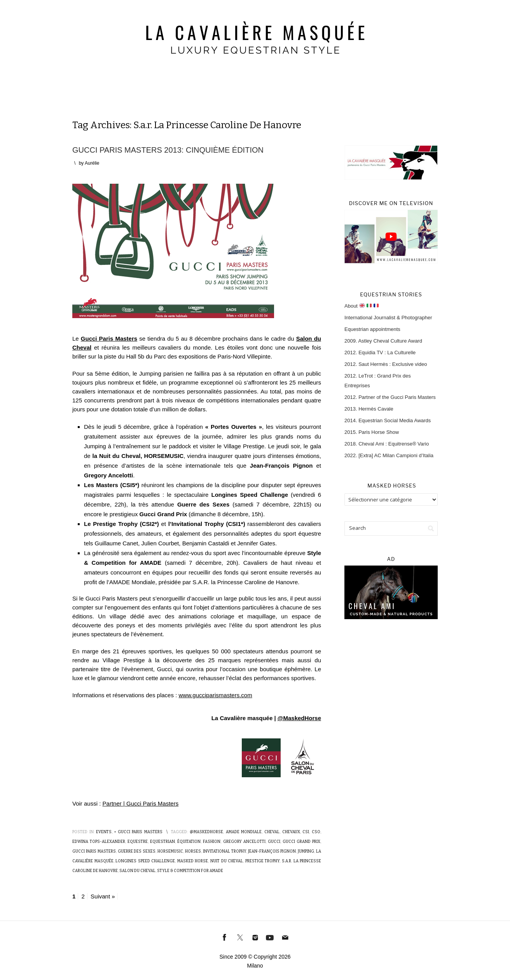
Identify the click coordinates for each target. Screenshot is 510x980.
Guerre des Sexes (137, 851)
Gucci (274, 842)
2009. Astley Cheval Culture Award (383, 341)
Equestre (138, 842)
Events (104, 832)
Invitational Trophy (224, 851)
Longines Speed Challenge (145, 861)
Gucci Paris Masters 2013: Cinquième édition (168, 150)
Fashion (212, 842)
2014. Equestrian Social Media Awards (388, 420)
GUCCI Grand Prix (301, 842)
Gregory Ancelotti (244, 842)
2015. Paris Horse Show (372, 432)
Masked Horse (193, 861)
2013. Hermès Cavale (369, 409)
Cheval (272, 832)
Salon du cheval (137, 871)
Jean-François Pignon (272, 851)
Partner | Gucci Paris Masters (141, 803)
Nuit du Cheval (227, 861)
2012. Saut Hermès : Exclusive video (386, 364)
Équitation (189, 842)
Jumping (306, 851)
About (362, 306)
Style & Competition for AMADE (190, 871)
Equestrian (162, 842)
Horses (193, 851)
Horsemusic (170, 851)
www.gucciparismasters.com (215, 695)
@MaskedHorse (299, 718)
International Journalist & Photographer (388, 318)
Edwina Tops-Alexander (99, 842)
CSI (306, 832)
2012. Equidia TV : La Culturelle (380, 352)
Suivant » (103, 896)
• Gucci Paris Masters (138, 832)
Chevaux (291, 832)
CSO (316, 832)
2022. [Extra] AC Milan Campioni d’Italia (389, 455)
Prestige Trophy (263, 861)
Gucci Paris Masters (94, 851)
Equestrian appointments (372, 329)
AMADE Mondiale (244, 832)
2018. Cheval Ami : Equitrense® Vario (387, 444)
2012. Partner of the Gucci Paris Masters (390, 397)
